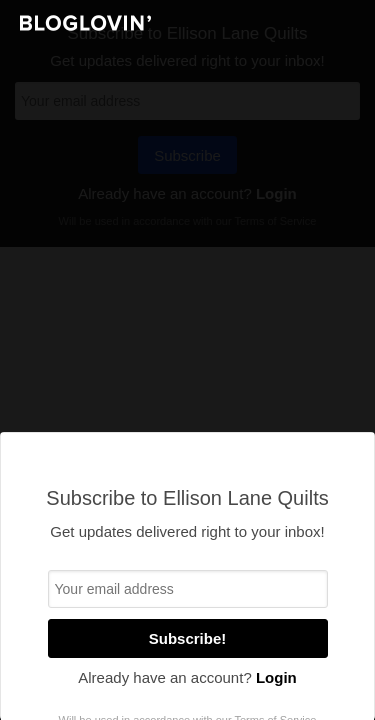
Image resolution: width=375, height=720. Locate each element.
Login (276, 677)
